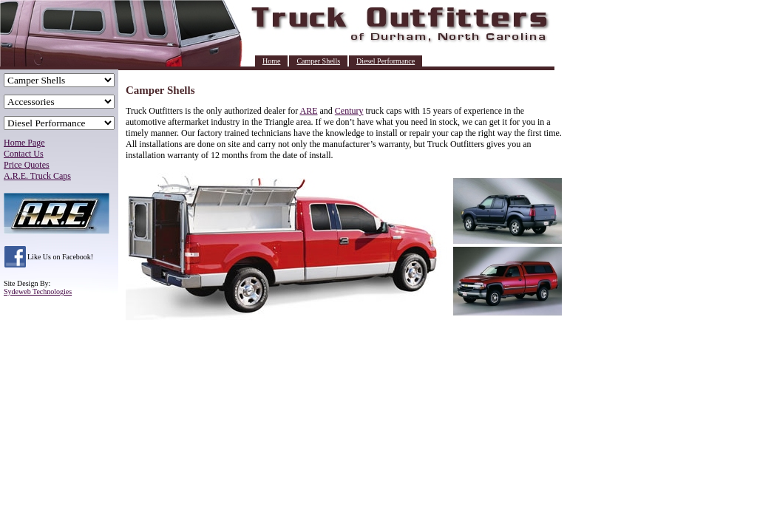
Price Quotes (27, 165)
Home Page (24, 143)
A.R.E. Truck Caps (37, 176)
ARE (309, 111)
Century (349, 111)
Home (271, 61)
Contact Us (24, 154)
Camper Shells (318, 61)
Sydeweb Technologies (38, 291)
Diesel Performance (386, 61)
